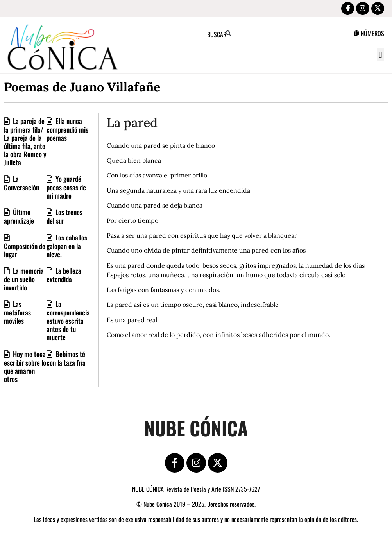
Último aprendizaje (19, 217)
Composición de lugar (25, 251)
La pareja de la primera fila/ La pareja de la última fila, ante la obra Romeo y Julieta (25, 142)
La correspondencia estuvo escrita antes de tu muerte (68, 322)
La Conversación (21, 184)
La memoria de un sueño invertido (24, 280)
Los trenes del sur (64, 217)
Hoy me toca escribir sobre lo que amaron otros (25, 367)
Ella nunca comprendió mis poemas (67, 130)
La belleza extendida (64, 276)
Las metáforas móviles (17, 313)
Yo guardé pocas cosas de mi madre (66, 188)
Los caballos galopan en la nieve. (67, 246)
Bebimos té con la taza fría (66, 359)
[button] (380, 56)
